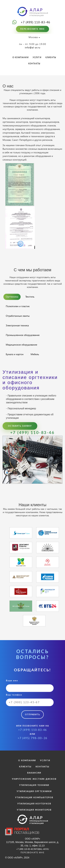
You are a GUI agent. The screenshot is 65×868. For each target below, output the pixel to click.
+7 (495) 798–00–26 (32, 738)
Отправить (32, 715)
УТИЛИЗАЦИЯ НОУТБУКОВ (34, 804)
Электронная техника (17, 325)
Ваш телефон (30, 700)
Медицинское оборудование (21, 345)
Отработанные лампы (18, 316)
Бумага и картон (15, 354)
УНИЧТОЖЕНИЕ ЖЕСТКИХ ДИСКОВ (34, 779)
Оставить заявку (20, 426)
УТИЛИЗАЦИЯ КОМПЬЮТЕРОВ (34, 798)
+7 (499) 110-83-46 (35, 22)
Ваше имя (30, 686)
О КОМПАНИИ (21, 57)
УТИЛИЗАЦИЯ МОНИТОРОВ (34, 810)
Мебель (35, 354)
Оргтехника (12, 297)
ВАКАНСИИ (34, 773)
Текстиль (30, 297)
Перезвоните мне (32, 29)
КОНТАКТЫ (34, 64)
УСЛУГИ (37, 57)
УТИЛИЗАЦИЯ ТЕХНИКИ (34, 785)
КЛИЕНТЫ (51, 57)
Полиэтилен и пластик (18, 306)
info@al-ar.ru (33, 47)
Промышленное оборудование (23, 335)
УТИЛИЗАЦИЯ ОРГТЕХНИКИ (34, 791)
